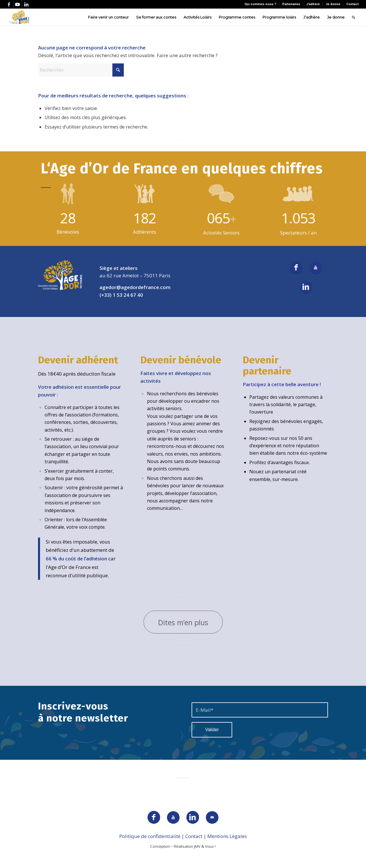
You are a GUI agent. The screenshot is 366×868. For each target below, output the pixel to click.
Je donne (333, 4)
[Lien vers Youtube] (18, 4)
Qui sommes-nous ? (260, 4)
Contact (352, 4)
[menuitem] (260, 4)
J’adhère (313, 4)
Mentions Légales (227, 836)
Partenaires (291, 4)
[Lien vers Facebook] (9, 4)
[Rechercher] (353, 17)
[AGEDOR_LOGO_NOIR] (19, 17)
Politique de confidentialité (150, 836)
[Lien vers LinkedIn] (26, 4)
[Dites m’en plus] (183, 622)
